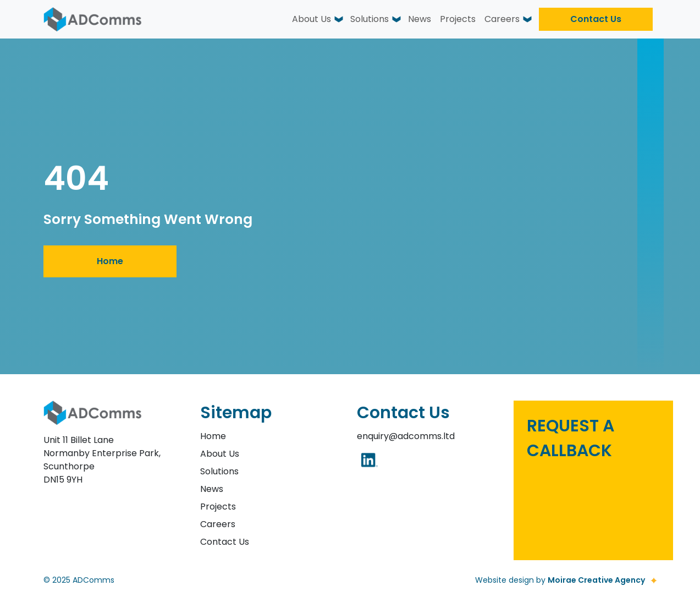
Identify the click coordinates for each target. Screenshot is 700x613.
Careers (502, 19)
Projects (458, 19)
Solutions (370, 19)
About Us (312, 19)
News (420, 19)
